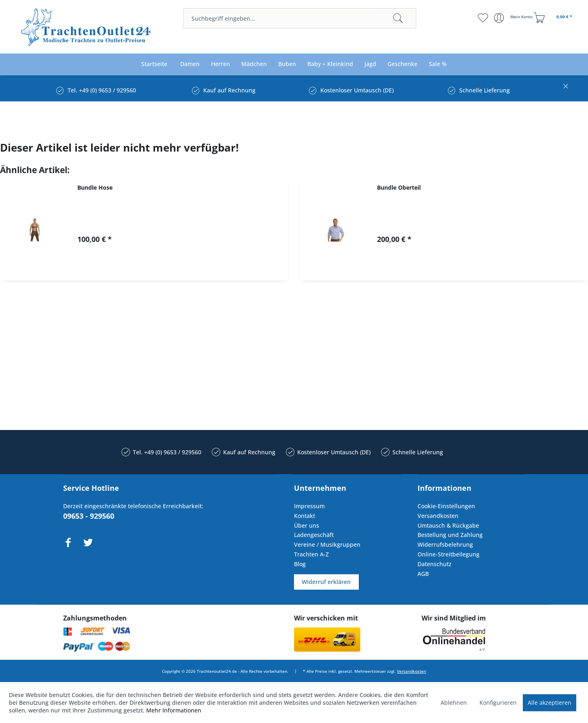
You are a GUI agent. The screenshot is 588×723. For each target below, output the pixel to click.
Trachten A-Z (311, 554)
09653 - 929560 (89, 516)
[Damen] (190, 64)
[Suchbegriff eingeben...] (300, 18)
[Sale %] (438, 64)
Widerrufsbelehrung (445, 544)
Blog (300, 564)
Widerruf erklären (326, 582)
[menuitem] (300, 18)
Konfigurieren (498, 703)
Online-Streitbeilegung (448, 554)
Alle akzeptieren (550, 703)
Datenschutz (435, 564)
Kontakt (305, 516)
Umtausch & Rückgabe (448, 525)
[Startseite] (154, 64)
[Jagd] (370, 64)
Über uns (307, 525)
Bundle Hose (95, 187)
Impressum (309, 506)
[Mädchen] (254, 64)
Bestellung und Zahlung (450, 535)
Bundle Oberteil (399, 187)
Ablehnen (454, 703)
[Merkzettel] (483, 18)
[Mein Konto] (514, 18)
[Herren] (220, 64)
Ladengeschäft (314, 535)
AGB (423, 574)
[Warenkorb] (554, 18)
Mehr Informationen (174, 710)
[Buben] (287, 64)
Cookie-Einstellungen (446, 506)
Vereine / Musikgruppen (327, 544)
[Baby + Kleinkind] (330, 64)
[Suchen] (398, 18)
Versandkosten (438, 516)
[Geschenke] (403, 64)
